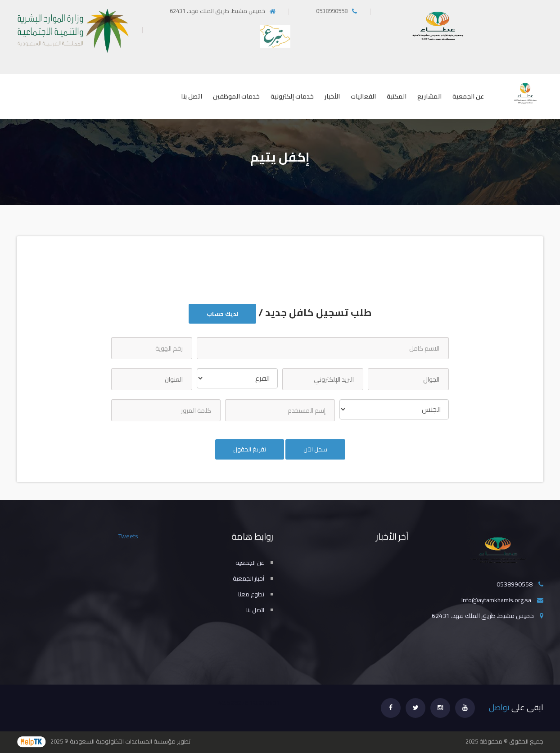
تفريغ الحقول (250, 449)
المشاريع (429, 96)
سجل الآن (315, 449)
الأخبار (332, 96)
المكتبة (397, 96)
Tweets (128, 536)
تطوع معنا (251, 594)
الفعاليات (363, 96)
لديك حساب (222, 314)
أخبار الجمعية (248, 578)
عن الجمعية (468, 96)
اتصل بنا (192, 96)
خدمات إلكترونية (292, 96)
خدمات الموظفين (236, 96)
